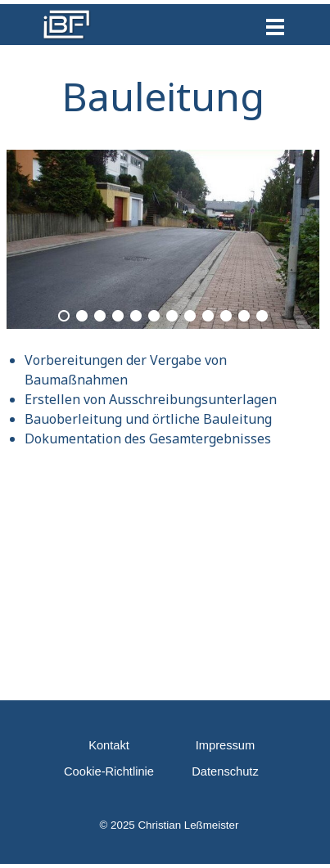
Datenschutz (225, 771)
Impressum (225, 745)
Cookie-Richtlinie (109, 771)
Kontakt (109, 745)
